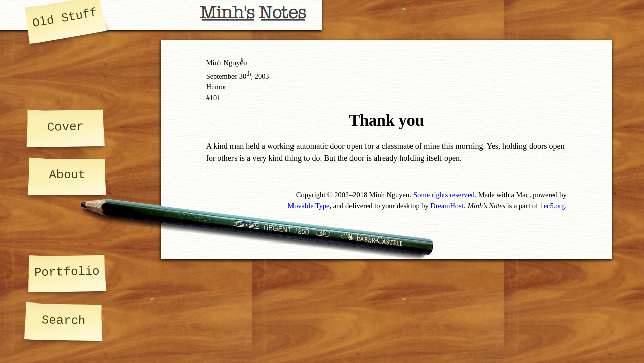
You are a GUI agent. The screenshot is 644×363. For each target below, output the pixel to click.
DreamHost (447, 206)
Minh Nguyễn (227, 63)
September (222, 76)
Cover (66, 127)
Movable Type (308, 206)
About (67, 175)
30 (245, 76)
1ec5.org (552, 206)
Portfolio (67, 272)
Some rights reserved (444, 195)
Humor (217, 87)
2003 (262, 76)
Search (64, 320)
